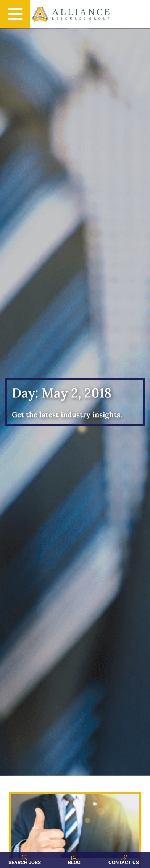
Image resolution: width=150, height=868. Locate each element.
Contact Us (124, 862)
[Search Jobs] (25, 857)
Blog (74, 862)
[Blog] (74, 857)
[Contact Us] (124, 857)
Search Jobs (25, 862)
